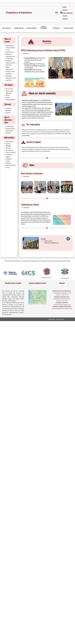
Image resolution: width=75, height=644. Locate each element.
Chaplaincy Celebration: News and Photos (11, 78)
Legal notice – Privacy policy (56, 319)
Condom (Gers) (10, 126)
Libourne (8, 112)
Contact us (9, 163)
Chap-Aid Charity (11, 152)
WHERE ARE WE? (19, 28)
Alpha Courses (10, 52)
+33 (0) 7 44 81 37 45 (62, 295)
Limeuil (8, 97)
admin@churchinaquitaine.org (62, 299)
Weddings (8, 146)
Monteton (8, 133)
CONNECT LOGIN (68, 28)
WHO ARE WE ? (7, 28)
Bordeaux (8, 110)
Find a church (9, 141)
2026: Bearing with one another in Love (10, 48)
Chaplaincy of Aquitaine (19, 12)
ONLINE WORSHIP (31, 28)
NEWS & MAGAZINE (44, 27)
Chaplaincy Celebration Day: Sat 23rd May (10, 56)
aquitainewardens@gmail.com (62, 305)
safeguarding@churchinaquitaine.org (62, 308)
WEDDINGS (56, 28)
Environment (9, 150)
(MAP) (24, 102)
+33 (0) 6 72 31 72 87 (62, 301)
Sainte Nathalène (10, 100)
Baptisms (8, 144)
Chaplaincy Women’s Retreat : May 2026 (11, 63)
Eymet (7, 95)
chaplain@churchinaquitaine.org (62, 293)
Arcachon (8, 108)
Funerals (8, 148)
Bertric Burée (9, 89)
